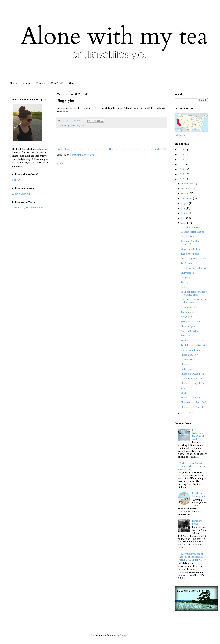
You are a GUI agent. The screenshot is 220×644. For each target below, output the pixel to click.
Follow (60, 164)
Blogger (124, 635)
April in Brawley (189, 331)
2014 (181, 169)
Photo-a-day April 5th (192, 383)
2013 (181, 174)
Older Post (161, 149)
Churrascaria (188, 273)
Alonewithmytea (21, 194)
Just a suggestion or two (193, 259)
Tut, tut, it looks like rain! (194, 345)
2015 (181, 165)
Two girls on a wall (191, 322)
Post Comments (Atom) (82, 155)
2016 (181, 160)
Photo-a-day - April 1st (193, 407)
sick (183, 388)
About (26, 83)
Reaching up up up (190, 227)
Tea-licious (186, 263)
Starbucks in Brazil (191, 350)
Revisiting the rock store (194, 268)
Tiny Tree (186, 336)
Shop (71, 83)
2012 (181, 179)
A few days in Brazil (191, 379)
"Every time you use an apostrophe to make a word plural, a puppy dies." (192, 557)
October (186, 193)
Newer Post (64, 149)
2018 (181, 150)
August (185, 203)
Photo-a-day (187, 364)
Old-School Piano (190, 237)
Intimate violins (189, 307)
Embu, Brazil (187, 369)
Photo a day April (190, 355)
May (184, 218)
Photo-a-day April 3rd (192, 398)
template (80, 125)
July (184, 208)
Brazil (184, 393)
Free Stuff (57, 83)
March (185, 413)
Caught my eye (188, 278)
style (73, 125)
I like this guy (188, 326)
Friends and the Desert (193, 341)
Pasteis (184, 287)
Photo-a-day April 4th (192, 374)
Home (13, 83)
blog (67, 125)
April (184, 223)
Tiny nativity (187, 312)
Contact (41, 83)
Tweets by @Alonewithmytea (28, 208)
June (184, 213)
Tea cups (185, 282)
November (187, 189)
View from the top (190, 249)
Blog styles (186, 317)
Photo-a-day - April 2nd (193, 402)
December (187, 184)
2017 (181, 155)
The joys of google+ (191, 254)
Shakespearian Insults (192, 232)
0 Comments (77, 121)
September (187, 199)
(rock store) (187, 360)
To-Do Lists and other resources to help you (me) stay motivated (193, 466)
